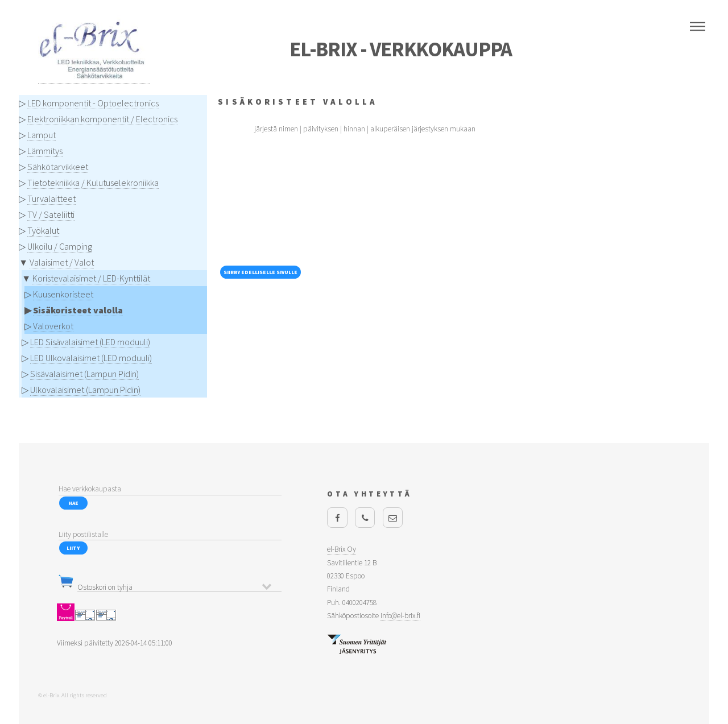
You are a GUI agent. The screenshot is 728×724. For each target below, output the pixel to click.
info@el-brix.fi (400, 616)
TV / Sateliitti (51, 214)
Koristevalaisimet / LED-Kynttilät (91, 278)
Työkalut (43, 230)
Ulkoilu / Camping (60, 246)
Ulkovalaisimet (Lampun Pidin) (85, 390)
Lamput (42, 135)
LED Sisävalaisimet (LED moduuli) (90, 342)
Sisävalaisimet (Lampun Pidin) (84, 374)
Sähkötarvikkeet (58, 167)
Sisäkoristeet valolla (78, 310)
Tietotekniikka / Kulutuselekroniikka (93, 183)
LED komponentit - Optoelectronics (93, 103)
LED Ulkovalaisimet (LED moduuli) (91, 358)
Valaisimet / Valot (62, 262)
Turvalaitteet (51, 198)
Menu (698, 27)
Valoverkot (53, 326)
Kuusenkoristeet (63, 294)
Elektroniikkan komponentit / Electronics (102, 119)
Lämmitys (45, 151)
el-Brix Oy (342, 549)
